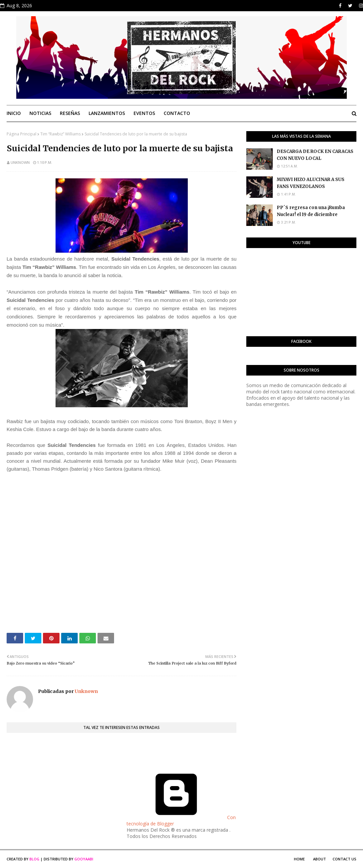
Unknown (20, 162)
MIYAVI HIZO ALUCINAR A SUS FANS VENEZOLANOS (311, 183)
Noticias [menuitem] (40, 113)
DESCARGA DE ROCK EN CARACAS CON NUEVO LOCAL (315, 155)
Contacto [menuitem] (177, 113)
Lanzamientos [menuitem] (107, 113)
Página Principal (21, 134)
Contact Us (344, 859)
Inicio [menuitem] (14, 113)
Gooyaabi (84, 859)
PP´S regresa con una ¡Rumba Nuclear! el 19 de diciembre (311, 211)
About (320, 859)
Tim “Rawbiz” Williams (60, 134)
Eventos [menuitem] (144, 113)
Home (299, 859)
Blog (34, 859)
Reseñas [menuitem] (70, 113)
